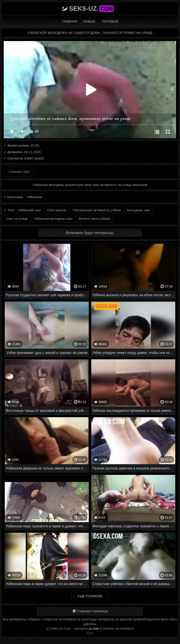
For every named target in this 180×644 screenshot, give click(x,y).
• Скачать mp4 (19, 172)
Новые (90, 21)
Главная (69, 21)
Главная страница (90, 611)
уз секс (94, 628)
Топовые (110, 21)
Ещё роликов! (90, 596)
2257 (90, 633)
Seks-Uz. (92, 9)
